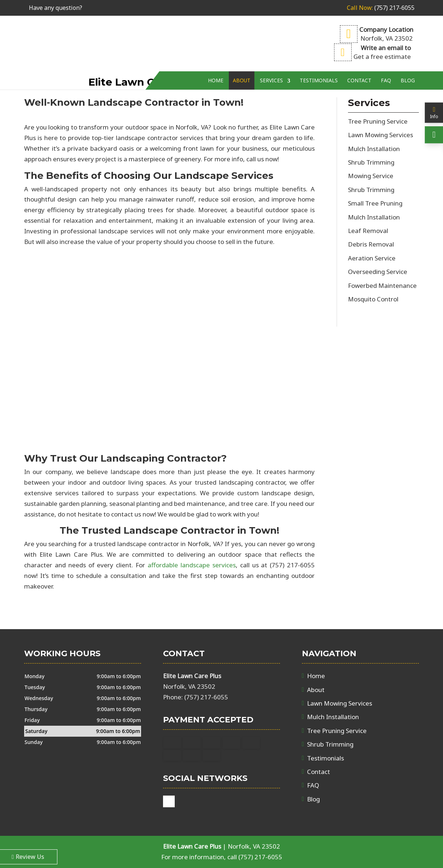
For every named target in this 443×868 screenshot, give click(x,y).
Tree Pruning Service (337, 731)
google (169, 801)
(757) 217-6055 (381, 8)
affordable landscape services (192, 565)
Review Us (28, 857)
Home (216, 61)
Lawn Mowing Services (340, 703)
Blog (408, 61)
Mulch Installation (333, 717)
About (242, 61)
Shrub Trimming (330, 744)
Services (271, 61)
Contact (359, 61)
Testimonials (319, 61)
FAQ (386, 61)
